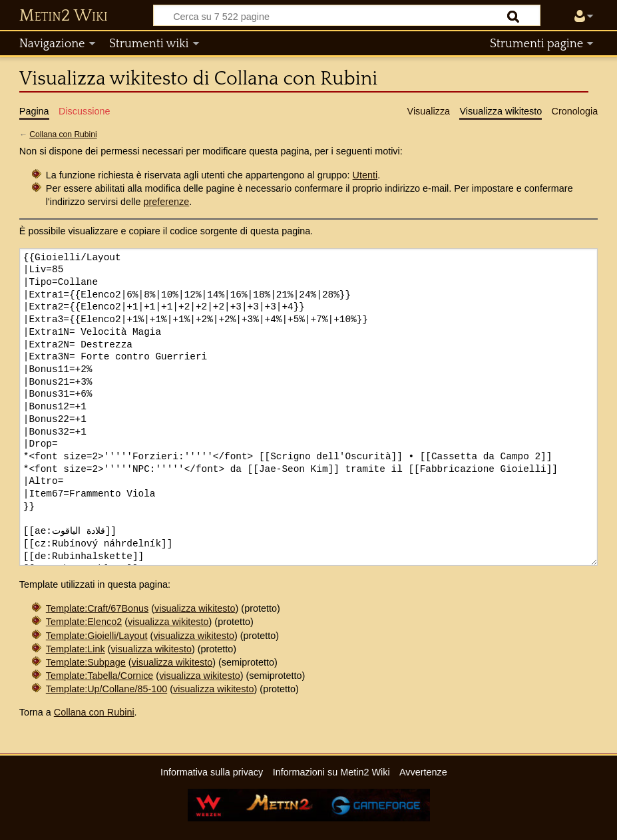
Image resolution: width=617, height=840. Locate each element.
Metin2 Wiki (64, 16)
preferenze (167, 202)
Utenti (365, 175)
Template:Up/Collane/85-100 (106, 689)
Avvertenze (423, 772)
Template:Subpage (86, 662)
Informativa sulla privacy (212, 772)
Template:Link (76, 649)
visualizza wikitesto (195, 608)
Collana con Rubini (63, 134)
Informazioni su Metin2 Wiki (331, 772)
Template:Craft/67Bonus (97, 608)
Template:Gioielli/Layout (97, 636)
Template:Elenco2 (84, 622)
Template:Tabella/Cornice (100, 676)
